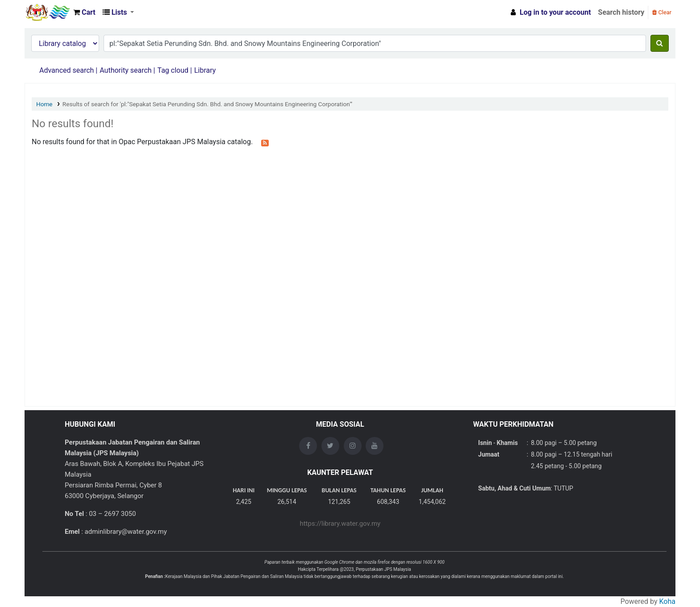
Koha (667, 601)
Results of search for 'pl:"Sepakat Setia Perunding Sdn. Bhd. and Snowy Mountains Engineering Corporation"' (207, 104)
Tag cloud (173, 70)
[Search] (660, 43)
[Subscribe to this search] (265, 142)
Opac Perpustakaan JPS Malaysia (47, 12)
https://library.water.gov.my (340, 524)
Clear (662, 12)
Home (44, 104)
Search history (621, 12)
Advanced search (67, 70)
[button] (84, 12)
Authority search (125, 70)
